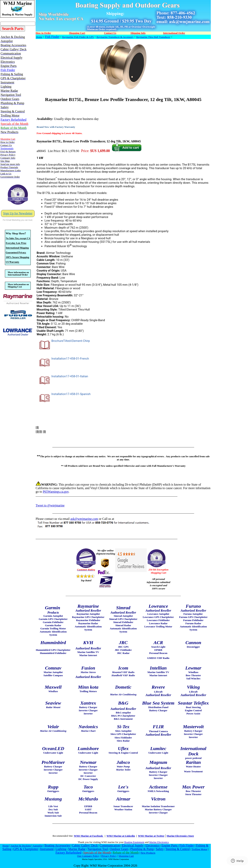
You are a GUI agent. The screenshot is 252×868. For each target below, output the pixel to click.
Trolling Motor (199, 849)
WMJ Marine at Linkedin (121, 836)
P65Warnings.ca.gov (56, 492)
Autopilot (38, 846)
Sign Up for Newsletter (18, 213)
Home (39, 37)
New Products (148, 853)
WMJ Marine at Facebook (89, 836)
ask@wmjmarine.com (84, 519)
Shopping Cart (126, 856)
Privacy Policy (109, 856)
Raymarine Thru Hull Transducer (153, 37)
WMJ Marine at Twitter (151, 836)
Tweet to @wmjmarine (50, 505)
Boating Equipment (134, 842)
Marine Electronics (159, 842)
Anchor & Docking (21, 846)
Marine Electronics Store (180, 836)
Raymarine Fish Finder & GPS (78, 37)
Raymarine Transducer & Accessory (115, 37)
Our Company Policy (88, 856)
